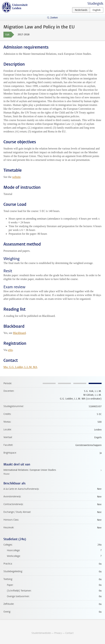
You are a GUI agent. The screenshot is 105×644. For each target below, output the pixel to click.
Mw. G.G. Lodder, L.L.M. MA (20, 367)
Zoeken (54, 18)
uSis (10, 350)
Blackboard (19, 333)
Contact (69, 633)
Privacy (58, 633)
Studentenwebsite (41, 633)
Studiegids (95, 4)
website (16, 177)
